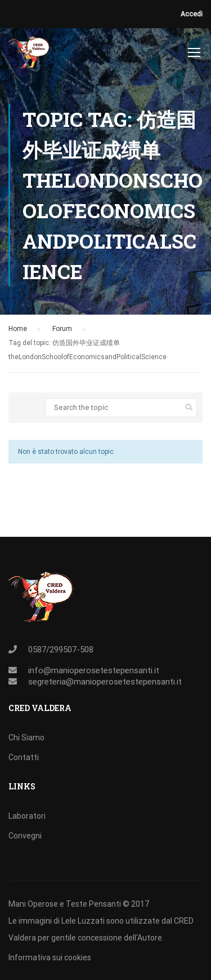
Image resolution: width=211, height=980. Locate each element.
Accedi (192, 14)
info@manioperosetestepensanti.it (94, 670)
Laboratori (27, 816)
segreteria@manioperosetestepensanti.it (105, 682)
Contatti (24, 757)
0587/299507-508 (61, 650)
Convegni (25, 836)
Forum (62, 329)
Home (18, 329)
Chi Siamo (26, 738)
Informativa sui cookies (50, 957)
